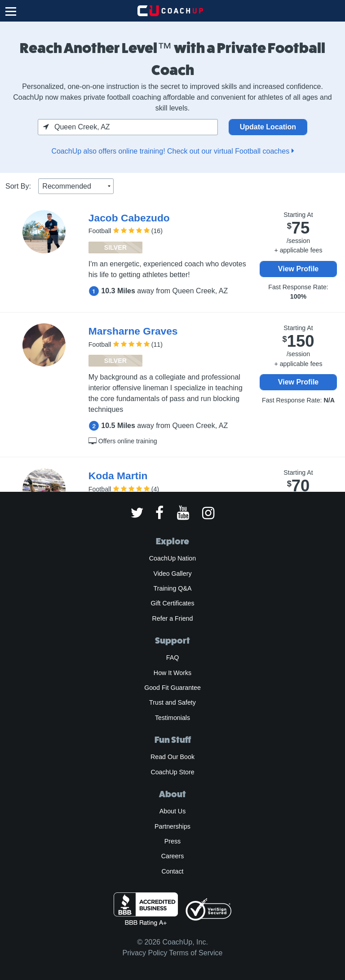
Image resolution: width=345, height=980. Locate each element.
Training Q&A (173, 588)
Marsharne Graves (133, 331)
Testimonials (172, 718)
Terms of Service (196, 953)
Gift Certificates (172, 603)
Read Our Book (172, 757)
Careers (173, 856)
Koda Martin (118, 476)
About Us (173, 811)
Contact (172, 871)
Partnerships (172, 826)
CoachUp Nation (172, 558)
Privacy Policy (145, 953)
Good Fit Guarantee (172, 688)
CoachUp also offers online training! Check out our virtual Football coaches (172, 151)
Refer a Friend (173, 618)
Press (172, 841)
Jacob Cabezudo (129, 218)
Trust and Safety (172, 702)
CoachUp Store (172, 772)
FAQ (172, 658)
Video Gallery (172, 574)
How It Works (172, 673)
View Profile (298, 269)
